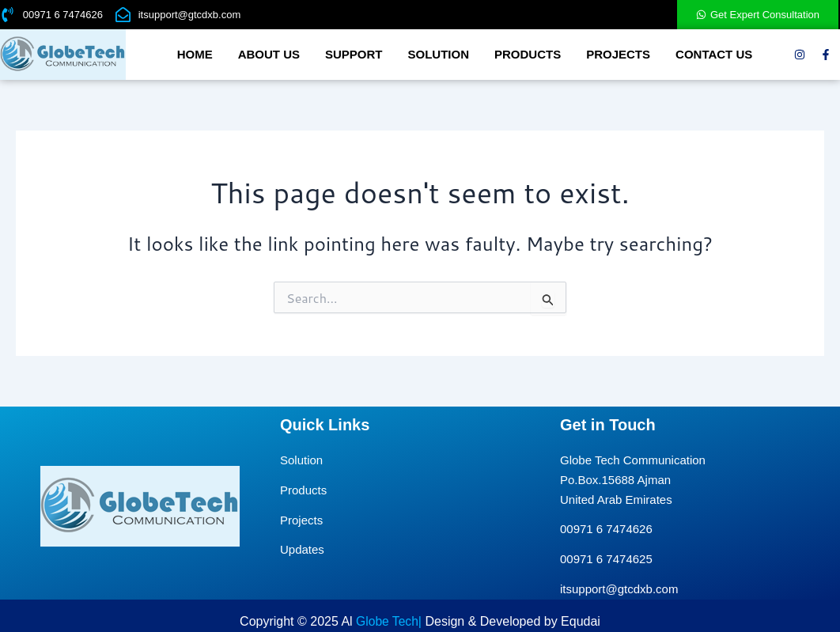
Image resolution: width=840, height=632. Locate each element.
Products (528, 54)
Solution (439, 54)
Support (354, 54)
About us (269, 54)
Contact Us (714, 54)
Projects (618, 54)
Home (195, 54)
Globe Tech (387, 621)
